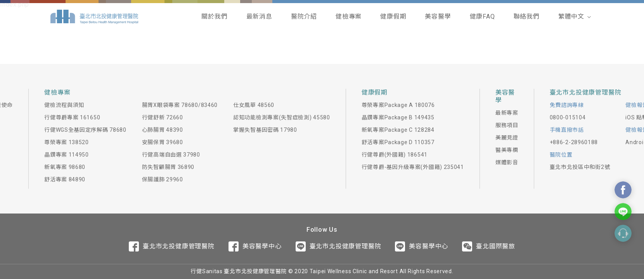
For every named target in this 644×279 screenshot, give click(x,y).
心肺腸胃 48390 (163, 130)
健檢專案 (349, 16)
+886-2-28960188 (574, 142)
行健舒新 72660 (163, 117)
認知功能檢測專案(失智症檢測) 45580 (282, 117)
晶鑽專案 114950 (67, 155)
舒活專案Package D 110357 (398, 142)
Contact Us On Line (623, 212)
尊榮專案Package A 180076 (398, 105)
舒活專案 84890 (65, 179)
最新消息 (259, 16)
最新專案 (507, 113)
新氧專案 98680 (65, 167)
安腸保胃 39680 (163, 142)
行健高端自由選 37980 (171, 155)
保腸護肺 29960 (163, 179)
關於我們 (214, 16)
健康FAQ (482, 16)
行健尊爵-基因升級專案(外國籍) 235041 (413, 167)
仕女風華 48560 (254, 105)
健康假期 (393, 16)
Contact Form (623, 233)
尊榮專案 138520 (67, 142)
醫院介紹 (304, 16)
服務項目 (507, 125)
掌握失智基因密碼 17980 (265, 130)
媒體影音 (507, 162)
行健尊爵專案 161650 (72, 117)
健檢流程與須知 (64, 105)
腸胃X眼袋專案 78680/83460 (180, 105)
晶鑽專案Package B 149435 (398, 117)
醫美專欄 (507, 150)
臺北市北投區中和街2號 (580, 167)
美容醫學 (438, 16)
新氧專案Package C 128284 (398, 130)
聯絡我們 (527, 16)
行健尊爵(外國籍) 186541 (395, 155)
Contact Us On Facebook (623, 190)
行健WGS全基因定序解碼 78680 (85, 130)
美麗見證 (507, 138)
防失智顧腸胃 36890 (168, 167)
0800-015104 (568, 117)
